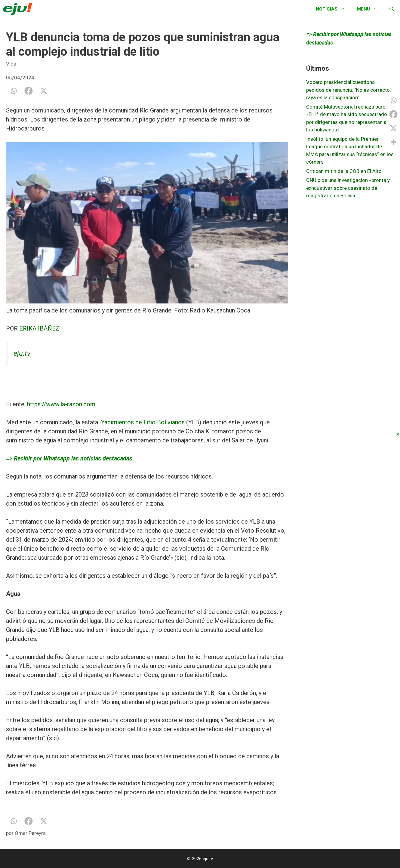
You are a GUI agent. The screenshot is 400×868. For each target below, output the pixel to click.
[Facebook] (29, 91)
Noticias (333, 9)
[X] (44, 91)
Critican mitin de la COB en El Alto (344, 171)
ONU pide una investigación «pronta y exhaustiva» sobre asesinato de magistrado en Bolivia (348, 188)
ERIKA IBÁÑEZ (39, 328)
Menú (370, 9)
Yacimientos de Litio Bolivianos (143, 422)
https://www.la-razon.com (61, 404)
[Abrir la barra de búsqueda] (392, 9)
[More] (393, 142)
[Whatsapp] (14, 91)
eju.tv (22, 353)
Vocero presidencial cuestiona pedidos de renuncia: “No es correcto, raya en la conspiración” (348, 90)
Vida (11, 64)
